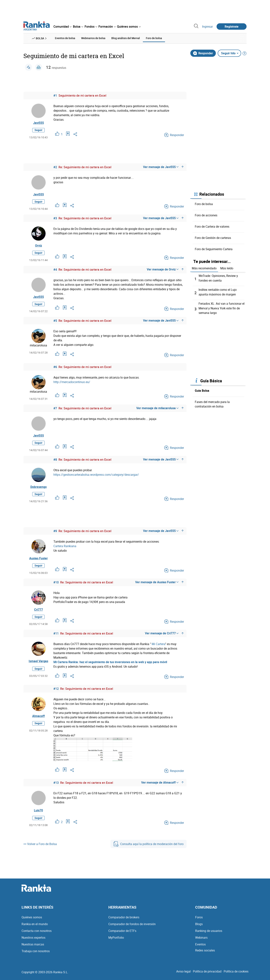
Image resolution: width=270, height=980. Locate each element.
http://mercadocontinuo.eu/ (72, 383)
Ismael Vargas (38, 664)
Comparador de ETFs (122, 933)
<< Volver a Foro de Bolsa (40, 847)
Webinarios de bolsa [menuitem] (93, 38)
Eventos (200, 947)
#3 (55, 219)
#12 (56, 691)
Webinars (201, 940)
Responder (203, 53)
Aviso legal (183, 974)
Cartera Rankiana (65, 548)
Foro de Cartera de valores (212, 226)
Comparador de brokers (124, 920)
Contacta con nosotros (37, 933)
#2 (55, 167)
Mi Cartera (158, 647)
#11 (56, 636)
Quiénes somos (32, 920)
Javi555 (39, 123)
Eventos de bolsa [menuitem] (65, 38)
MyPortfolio (116, 940)
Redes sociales (205, 953)
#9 (55, 533)
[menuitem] (62, 27)
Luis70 (38, 813)
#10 (56, 585)
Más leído (227, 268)
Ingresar (207, 27)
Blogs (199, 927)
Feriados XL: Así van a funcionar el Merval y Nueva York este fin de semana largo (222, 307)
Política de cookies (236, 974)
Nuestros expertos (33, 940)
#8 (55, 461)
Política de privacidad (207, 974)
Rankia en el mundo (35, 927)
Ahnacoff (39, 719)
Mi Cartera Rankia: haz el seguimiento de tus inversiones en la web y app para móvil (110, 665)
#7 (55, 410)
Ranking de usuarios (209, 933)
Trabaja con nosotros (36, 954)
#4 (55, 270)
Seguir (38, 130)
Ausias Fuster (39, 560)
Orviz (39, 246)
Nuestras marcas (33, 947)
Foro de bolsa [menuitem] (154, 38)
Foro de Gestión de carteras (213, 238)
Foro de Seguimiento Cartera (214, 249)
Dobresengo (39, 488)
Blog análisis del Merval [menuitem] (126, 38)
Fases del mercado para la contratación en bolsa (212, 403)
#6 (55, 368)
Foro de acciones (206, 215)
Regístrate (232, 27)
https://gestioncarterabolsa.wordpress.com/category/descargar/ (96, 476)
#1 (55, 95)
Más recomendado (204, 268)
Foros (199, 920)
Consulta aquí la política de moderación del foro (148, 847)
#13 (56, 785)
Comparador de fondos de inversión (132, 927)
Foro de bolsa (204, 204)
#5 (55, 322)
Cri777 (39, 612)
